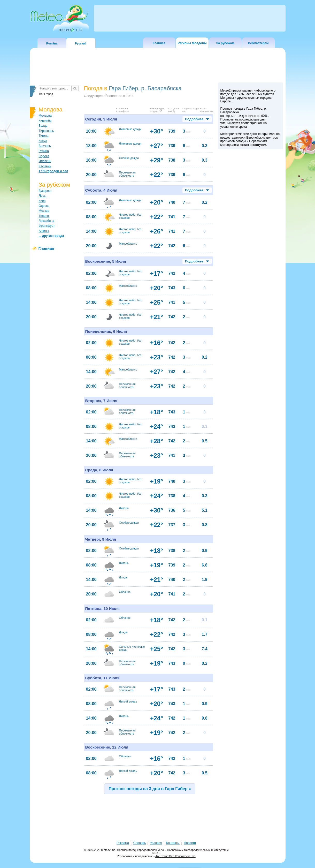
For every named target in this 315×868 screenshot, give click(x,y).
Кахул (43, 141)
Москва (44, 211)
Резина (44, 151)
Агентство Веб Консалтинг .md (175, 856)
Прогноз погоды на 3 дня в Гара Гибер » (150, 789)
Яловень (45, 161)
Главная (159, 43)
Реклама (123, 843)
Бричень (45, 146)
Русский (81, 43)
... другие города (51, 236)
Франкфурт (47, 226)
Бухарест (45, 191)
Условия (156, 843)
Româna (52, 43)
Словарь (140, 843)
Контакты (173, 843)
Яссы (43, 196)
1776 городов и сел (53, 171)
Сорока (44, 156)
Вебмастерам (258, 43)
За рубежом (225, 43)
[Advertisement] (250, 241)
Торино (44, 216)
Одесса (44, 206)
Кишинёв (45, 121)
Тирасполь (46, 131)
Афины (44, 231)
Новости (190, 843)
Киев (42, 201)
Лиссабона (47, 221)
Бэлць (43, 126)
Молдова (45, 116)
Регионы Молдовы (192, 43)
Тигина (44, 136)
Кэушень (45, 166)
